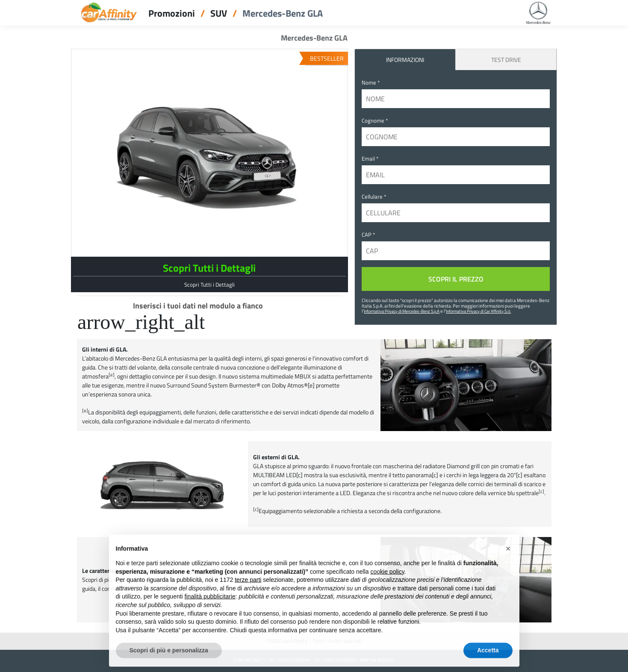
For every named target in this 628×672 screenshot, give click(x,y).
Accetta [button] (488, 663)
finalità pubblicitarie (210, 609)
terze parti (248, 592)
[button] (508, 561)
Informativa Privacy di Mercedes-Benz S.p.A (402, 311)
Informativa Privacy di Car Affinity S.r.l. (478, 311)
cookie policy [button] (387, 584)
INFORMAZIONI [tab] (405, 60)
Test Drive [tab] (506, 60)
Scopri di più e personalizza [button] (169, 663)
